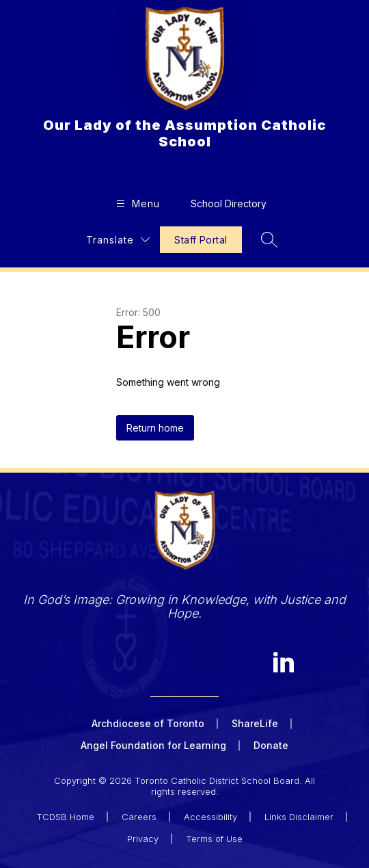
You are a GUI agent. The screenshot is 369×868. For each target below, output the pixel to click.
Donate (271, 745)
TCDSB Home (65, 817)
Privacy (143, 839)
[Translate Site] (118, 240)
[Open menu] (136, 203)
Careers (139, 817)
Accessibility (210, 817)
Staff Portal (201, 240)
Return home (155, 428)
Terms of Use (214, 839)
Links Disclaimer (299, 817)
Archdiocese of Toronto (148, 723)
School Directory (229, 203)
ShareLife (255, 723)
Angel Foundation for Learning (153, 745)
